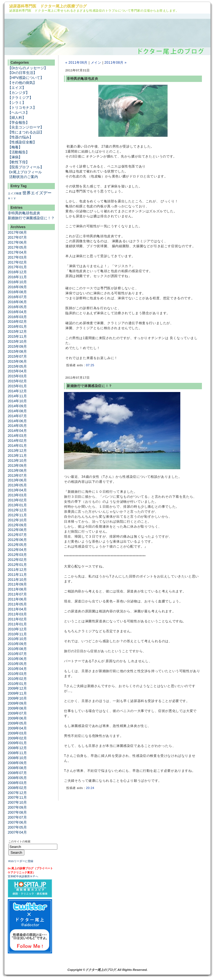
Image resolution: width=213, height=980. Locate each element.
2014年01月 (17, 446)
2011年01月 (17, 624)
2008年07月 (17, 773)
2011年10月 (17, 580)
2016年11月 (17, 277)
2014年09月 (17, 406)
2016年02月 (17, 322)
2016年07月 (17, 297)
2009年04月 (17, 728)
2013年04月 (17, 490)
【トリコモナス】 (22, 108)
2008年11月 (17, 753)
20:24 (90, 788)
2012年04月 (17, 550)
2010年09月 (17, 644)
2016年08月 (17, 292)
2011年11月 (17, 575)
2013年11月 (17, 456)
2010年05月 (17, 664)
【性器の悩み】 (20, 137)
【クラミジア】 (20, 98)
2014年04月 (17, 431)
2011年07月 (17, 594)
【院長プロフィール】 (26, 167)
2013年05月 (17, 485)
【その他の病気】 (22, 83)
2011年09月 (17, 584)
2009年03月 (17, 733)
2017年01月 (17, 267)
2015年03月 (17, 376)
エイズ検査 (15, 193)
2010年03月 (17, 674)
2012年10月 (17, 520)
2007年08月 (17, 812)
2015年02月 (17, 381)
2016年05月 (17, 307)
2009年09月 (17, 703)
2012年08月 (17, 530)
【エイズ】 (17, 88)
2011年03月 (17, 614)
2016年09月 (17, 287)
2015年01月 (17, 386)
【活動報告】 (19, 152)
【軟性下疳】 (19, 162)
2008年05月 (17, 778)
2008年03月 (17, 783)
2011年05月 (17, 604)
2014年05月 (17, 426)
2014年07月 (17, 416)
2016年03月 (17, 317)
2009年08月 (17, 708)
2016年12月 (17, 272)
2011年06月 (17, 599)
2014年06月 (17, 421)
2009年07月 (17, 713)
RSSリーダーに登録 (21, 861)
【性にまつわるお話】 (26, 132)
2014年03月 (17, 436)
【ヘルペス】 (19, 113)
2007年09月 (17, 807)
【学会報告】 (19, 122)
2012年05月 (17, 545)
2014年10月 (17, 401)
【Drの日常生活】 (22, 73)
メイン (96, 63)
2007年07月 (17, 817)
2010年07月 (17, 654)
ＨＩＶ (12, 198)
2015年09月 (17, 346)
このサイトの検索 (19, 841)
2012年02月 (17, 560)
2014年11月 (17, 396)
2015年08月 (17, 351)
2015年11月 (17, 336)
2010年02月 (17, 679)
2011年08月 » (116, 63)
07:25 (90, 365)
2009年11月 (17, 693)
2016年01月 (17, 327)
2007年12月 (17, 793)
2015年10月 (17, 341)
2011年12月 (17, 570)
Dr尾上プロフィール (25, 172)
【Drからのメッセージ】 (28, 68)
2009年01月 (17, 743)
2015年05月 (17, 366)
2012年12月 (17, 510)
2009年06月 (17, 718)
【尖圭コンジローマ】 (26, 127)
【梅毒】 (15, 147)
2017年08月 (17, 232)
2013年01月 (17, 505)
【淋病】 (15, 157)
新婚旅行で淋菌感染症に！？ (31, 218)
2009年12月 (17, 688)
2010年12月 (17, 629)
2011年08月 (17, 589)
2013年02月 (17, 500)
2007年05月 (17, 827)
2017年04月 (17, 252)
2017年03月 (17, 257)
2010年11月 (17, 634)
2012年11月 (17, 515)
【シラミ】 (17, 103)
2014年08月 (17, 411)
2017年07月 (17, 237)
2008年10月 (17, 758)
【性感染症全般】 (22, 142)
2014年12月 (17, 391)
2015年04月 (17, 371)
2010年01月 (17, 684)
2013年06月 (17, 480)
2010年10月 (17, 639)
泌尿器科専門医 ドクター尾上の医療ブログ (48, 6)
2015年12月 (17, 332)
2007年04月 (17, 832)
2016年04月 (17, 312)
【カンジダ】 (19, 93)
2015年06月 (17, 361)
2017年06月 (17, 242)
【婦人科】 (17, 118)
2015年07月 (17, 356)
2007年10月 (17, 802)
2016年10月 (17, 282)
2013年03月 (17, 495)
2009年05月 (17, 723)
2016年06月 (17, 302)
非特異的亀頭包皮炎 (24, 213)
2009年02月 (17, 738)
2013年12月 (17, 451)
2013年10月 (17, 461)
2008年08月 (17, 768)
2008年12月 (17, 748)
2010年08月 (17, 649)
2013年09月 (17, 465)
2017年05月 (17, 247)
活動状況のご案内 (24, 177)
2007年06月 (17, 822)
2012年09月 (17, 525)
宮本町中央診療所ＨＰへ (23, 876)
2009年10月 (17, 698)
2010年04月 (17, 669)
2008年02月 (17, 788)
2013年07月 (17, 475)
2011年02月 (17, 619)
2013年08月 (17, 470)
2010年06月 (17, 659)
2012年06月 (17, 540)
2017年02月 (17, 262)
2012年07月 (17, 535)
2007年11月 (17, 797)
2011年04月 (17, 609)
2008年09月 (17, 763)
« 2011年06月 (76, 63)
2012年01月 (17, 565)
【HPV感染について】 (26, 78)
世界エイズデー (37, 193)
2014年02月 (17, 441)
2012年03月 (17, 555)
